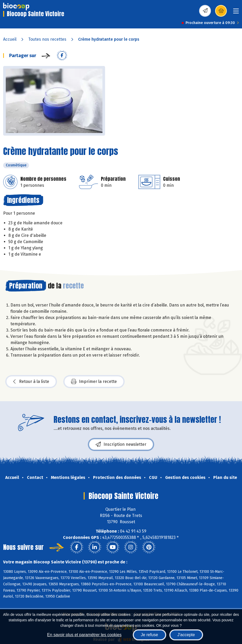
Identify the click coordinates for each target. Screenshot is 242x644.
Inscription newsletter (121, 444)
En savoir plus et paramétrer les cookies (84, 635)
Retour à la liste (31, 382)
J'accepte (186, 635)
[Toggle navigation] (236, 13)
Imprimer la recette (94, 382)
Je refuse (149, 635)
